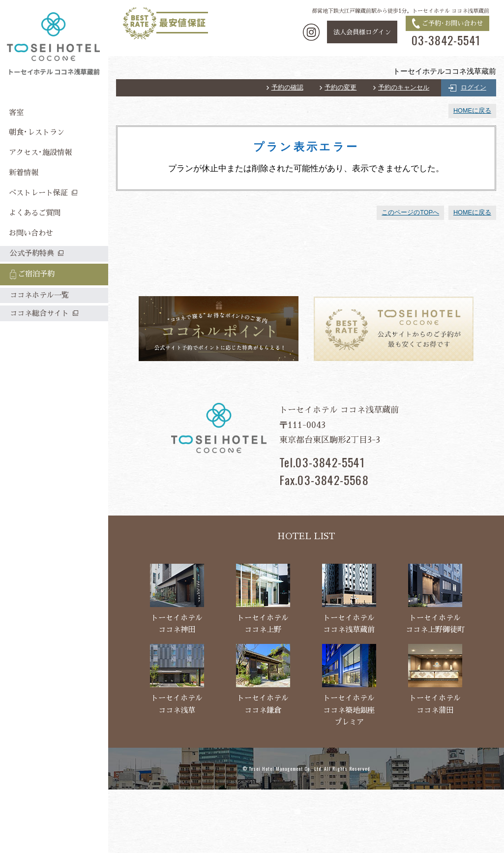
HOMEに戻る (472, 111)
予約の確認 (287, 88)
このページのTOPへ (410, 213)
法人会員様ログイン (362, 32)
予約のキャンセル (404, 88)
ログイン (474, 88)
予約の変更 (341, 88)
